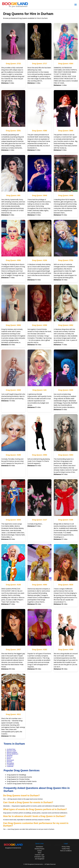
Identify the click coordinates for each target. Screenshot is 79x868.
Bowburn (10, 757)
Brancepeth (10, 760)
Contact (40, 851)
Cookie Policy (66, 849)
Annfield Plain (11, 749)
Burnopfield (10, 763)
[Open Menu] (76, 5)
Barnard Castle (11, 751)
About (40, 853)
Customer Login (40, 855)
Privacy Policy (66, 847)
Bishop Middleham (13, 754)
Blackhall (10, 755)
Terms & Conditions (66, 851)
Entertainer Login (40, 857)
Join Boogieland (39, 859)
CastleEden (10, 765)
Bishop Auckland (12, 752)
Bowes (9, 759)
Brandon (9, 762)
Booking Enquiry (39, 849)
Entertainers (40, 847)
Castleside (10, 766)
